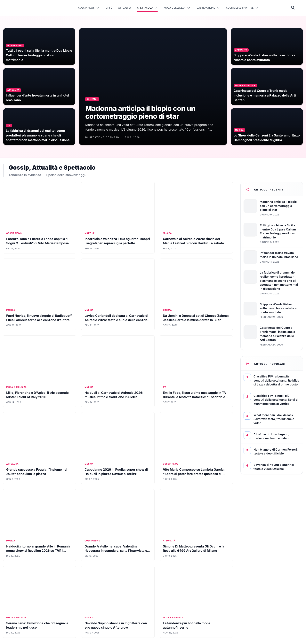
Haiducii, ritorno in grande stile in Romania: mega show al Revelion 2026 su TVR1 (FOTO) (39, 551)
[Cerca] (293, 8)
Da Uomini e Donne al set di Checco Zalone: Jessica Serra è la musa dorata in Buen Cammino (196, 320)
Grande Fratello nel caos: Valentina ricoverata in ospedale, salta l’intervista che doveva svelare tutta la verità (118, 551)
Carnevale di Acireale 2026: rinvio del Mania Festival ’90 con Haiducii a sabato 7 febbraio (195, 243)
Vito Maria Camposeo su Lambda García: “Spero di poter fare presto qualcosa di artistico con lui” (194, 474)
